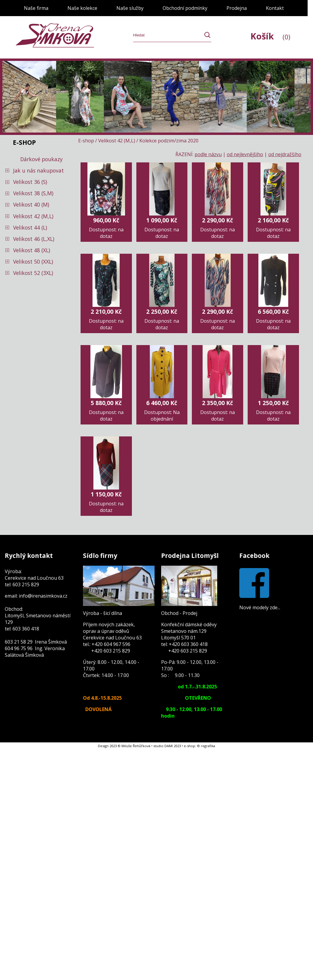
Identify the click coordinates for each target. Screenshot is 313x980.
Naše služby (130, 8)
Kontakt (275, 8)
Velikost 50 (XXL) (33, 261)
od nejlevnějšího (245, 154)
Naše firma (36, 8)
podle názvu (208, 154)
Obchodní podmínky (185, 8)
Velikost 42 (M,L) (33, 216)
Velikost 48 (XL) (32, 250)
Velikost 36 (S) (30, 182)
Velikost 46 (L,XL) (34, 239)
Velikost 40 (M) (31, 204)
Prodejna (237, 8)
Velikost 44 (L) (30, 227)
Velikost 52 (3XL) (33, 273)
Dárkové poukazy (41, 159)
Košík (270, 36)
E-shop (86, 141)
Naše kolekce (82, 8)
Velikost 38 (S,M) (33, 193)
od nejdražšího (285, 154)
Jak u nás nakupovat (38, 170)
